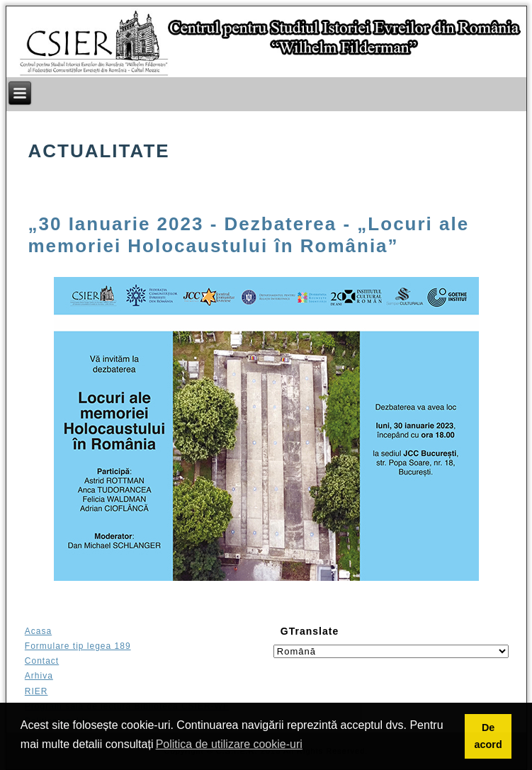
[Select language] (391, 651)
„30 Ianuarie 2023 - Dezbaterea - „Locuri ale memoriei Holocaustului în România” (249, 235)
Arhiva (39, 676)
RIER (36, 691)
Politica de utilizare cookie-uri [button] (229, 744)
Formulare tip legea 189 (78, 646)
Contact (42, 661)
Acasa (38, 631)
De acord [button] (488, 736)
